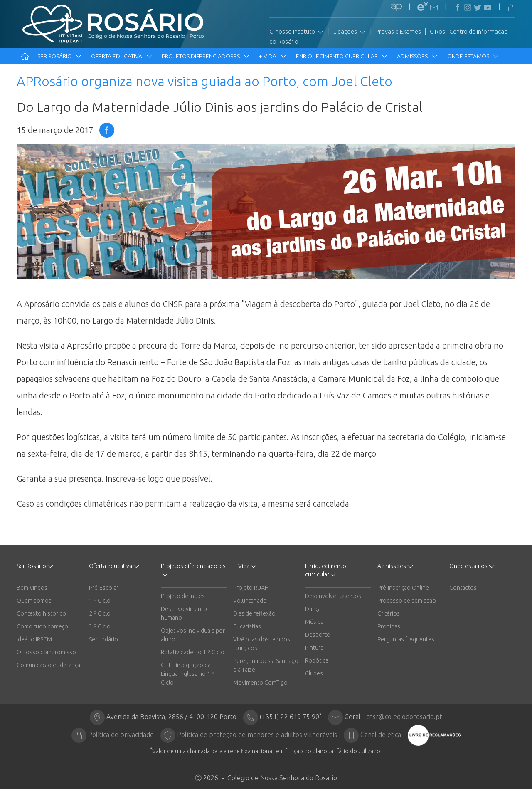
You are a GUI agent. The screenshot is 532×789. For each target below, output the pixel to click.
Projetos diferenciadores (206, 56)
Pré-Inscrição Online (403, 588)
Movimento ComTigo (260, 683)
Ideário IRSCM (34, 639)
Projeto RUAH (251, 588)
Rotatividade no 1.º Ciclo (193, 652)
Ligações (350, 32)
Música (314, 622)
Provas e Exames (398, 32)
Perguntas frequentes (406, 639)
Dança (313, 609)
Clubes (314, 673)
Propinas (389, 626)
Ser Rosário (60, 56)
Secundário (103, 639)
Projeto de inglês (183, 596)
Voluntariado (250, 601)
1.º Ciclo (100, 601)
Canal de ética (381, 735)
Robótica (317, 660)
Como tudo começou (44, 626)
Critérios (389, 613)
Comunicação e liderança (48, 665)
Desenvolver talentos (333, 596)
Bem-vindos (32, 588)
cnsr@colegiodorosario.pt (404, 717)
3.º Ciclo (100, 626)
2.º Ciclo (100, 613)
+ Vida (273, 56)
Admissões (418, 56)
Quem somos (34, 601)
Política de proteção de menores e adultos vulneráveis (257, 735)
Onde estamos (474, 56)
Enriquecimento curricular (342, 56)
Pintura (314, 648)
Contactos (463, 588)
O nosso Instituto (297, 32)
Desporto (318, 635)
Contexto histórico (41, 613)
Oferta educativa (122, 56)
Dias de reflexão (254, 613)
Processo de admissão (407, 601)
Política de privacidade (121, 735)
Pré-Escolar (104, 588)
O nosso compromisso (46, 652)
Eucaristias (247, 626)
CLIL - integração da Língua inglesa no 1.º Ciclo (188, 674)
